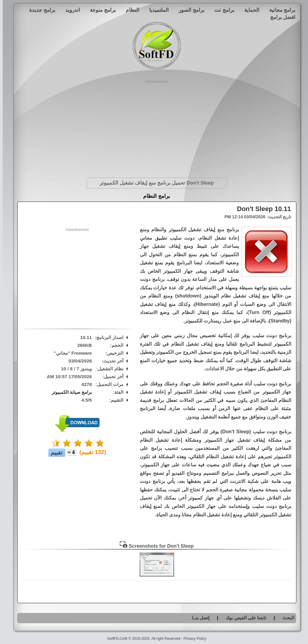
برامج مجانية (280, 10)
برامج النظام (154, 196)
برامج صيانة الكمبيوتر (69, 392)
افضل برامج (280, 17)
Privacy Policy (192, 639)
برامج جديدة (40, 10)
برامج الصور (189, 10)
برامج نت (222, 10)
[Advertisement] (154, 126)
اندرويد (70, 10)
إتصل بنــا (198, 618)
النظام (130, 10)
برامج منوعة (100, 10)
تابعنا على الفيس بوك (243, 618)
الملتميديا (156, 10)
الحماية (249, 10)
